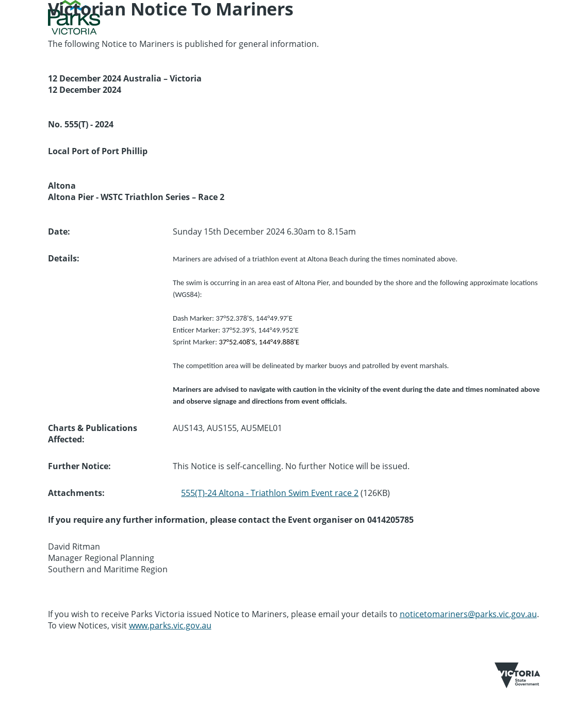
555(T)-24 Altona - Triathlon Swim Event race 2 (270, 493)
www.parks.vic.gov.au (170, 625)
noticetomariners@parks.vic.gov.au (468, 614)
